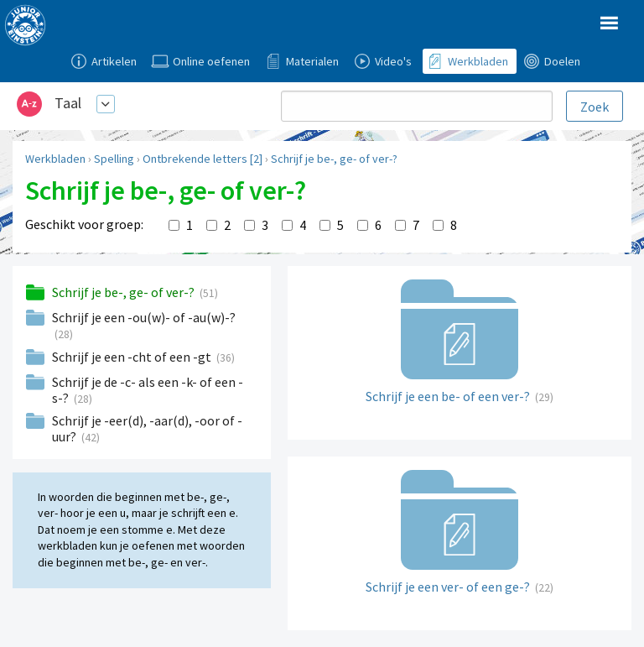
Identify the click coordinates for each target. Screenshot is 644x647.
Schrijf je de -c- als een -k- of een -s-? (148, 390)
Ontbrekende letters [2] (203, 159)
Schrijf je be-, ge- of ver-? (334, 159)
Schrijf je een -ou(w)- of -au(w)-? (144, 317)
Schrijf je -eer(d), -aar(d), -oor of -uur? (147, 428)
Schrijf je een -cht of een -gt (133, 357)
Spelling (114, 159)
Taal (68, 103)
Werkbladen (55, 159)
